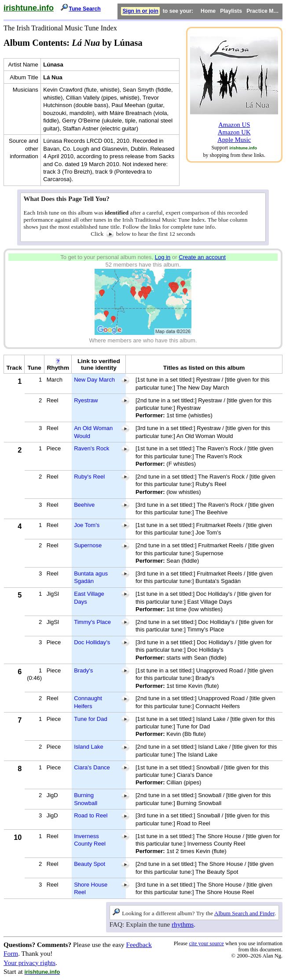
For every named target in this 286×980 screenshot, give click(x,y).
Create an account (202, 257)
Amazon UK (234, 132)
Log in (163, 257)
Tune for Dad (91, 719)
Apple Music (234, 140)
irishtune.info (29, 8)
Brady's (83, 670)
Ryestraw (86, 400)
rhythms (183, 924)
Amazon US (234, 125)
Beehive (84, 505)
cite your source (206, 943)
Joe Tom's (87, 525)
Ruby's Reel (89, 477)
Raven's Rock (92, 448)
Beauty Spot (90, 864)
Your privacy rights (29, 963)
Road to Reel (91, 815)
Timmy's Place (92, 622)
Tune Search (85, 9)
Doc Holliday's (92, 642)
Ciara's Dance (92, 767)
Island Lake (89, 747)
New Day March (94, 380)
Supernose (88, 545)
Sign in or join (140, 11)
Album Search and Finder (244, 913)
